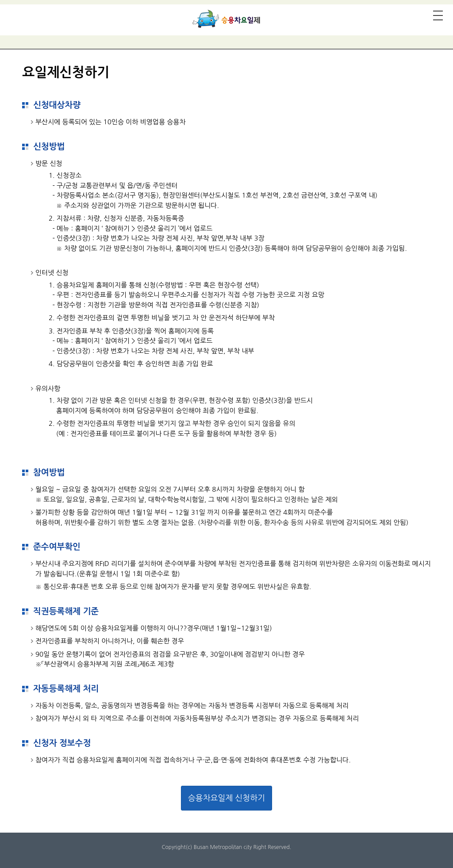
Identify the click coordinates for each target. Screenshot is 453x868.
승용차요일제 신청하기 (226, 798)
